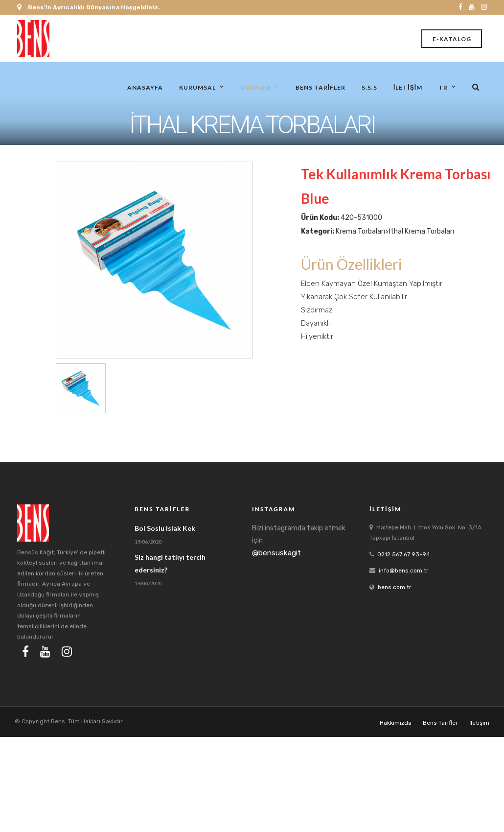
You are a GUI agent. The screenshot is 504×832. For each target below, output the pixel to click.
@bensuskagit (276, 553)
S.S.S (369, 87)
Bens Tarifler (321, 87)
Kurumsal (197, 87)
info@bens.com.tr (404, 571)
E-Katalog (452, 39)
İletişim (408, 87)
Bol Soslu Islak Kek (165, 528)
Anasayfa (145, 87)
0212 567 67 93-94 (404, 554)
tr (443, 87)
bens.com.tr (395, 587)
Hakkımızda (396, 723)
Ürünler (256, 87)
